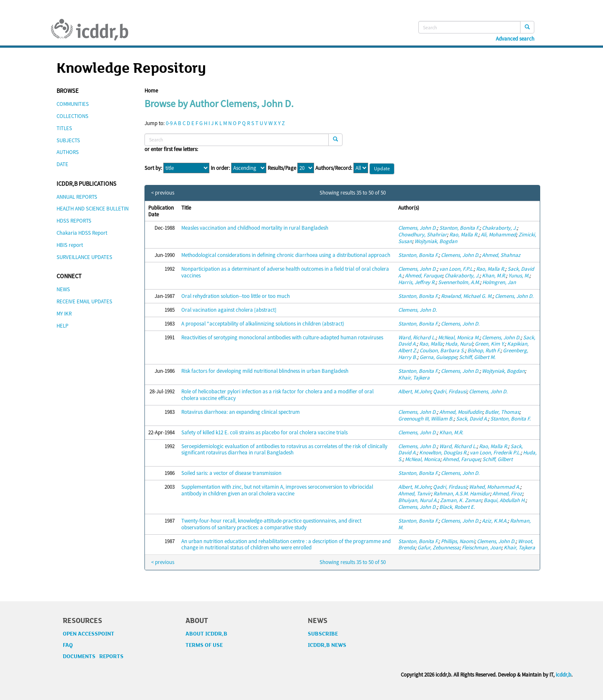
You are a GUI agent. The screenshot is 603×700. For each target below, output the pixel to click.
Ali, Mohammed (498, 235)
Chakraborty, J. (499, 228)
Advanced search (515, 39)
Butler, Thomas (502, 412)
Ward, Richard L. (417, 337)
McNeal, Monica (423, 459)
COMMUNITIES (73, 104)
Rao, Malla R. (464, 235)
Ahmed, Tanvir (415, 494)
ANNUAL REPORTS (77, 197)
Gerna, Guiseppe (438, 357)
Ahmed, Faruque (424, 276)
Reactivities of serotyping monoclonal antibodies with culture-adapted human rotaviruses (282, 337)
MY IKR (64, 314)
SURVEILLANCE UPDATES (84, 257)
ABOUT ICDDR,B (206, 634)
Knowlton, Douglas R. (443, 453)
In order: (220, 168)
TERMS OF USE (204, 645)
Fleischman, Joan (482, 547)
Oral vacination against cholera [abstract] (229, 310)
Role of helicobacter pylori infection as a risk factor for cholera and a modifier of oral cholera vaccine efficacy (277, 395)
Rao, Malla (431, 344)
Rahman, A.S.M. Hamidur (462, 494)
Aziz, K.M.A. (495, 521)
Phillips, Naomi (458, 541)
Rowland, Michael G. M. (467, 296)
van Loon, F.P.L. (456, 269)
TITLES (64, 128)
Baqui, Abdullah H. (505, 500)
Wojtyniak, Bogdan (436, 241)
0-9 (169, 123)
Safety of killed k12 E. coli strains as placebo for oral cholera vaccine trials (264, 432)
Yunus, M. (519, 276)
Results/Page (282, 168)
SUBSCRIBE (323, 634)
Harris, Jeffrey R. (417, 282)
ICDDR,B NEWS (327, 645)
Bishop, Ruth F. (484, 350)
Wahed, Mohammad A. (495, 487)
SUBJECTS (68, 140)
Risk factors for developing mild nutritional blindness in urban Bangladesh (265, 371)
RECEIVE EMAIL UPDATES (84, 301)
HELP (62, 326)
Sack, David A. (472, 419)
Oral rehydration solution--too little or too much (236, 296)
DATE (62, 164)
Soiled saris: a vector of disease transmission (231, 473)
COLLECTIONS (72, 116)
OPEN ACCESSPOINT (89, 634)
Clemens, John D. (417, 228)
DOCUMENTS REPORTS (93, 656)
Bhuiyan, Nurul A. (418, 500)
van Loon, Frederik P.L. (495, 453)
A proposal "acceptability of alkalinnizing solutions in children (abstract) (263, 324)
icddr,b (563, 675)
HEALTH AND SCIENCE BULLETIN (93, 209)
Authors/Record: (334, 168)
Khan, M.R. (494, 276)
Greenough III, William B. (426, 419)
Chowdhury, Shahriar (423, 235)
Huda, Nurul (459, 344)
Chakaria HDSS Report (82, 233)
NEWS (63, 289)
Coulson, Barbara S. (442, 350)
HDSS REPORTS (74, 221)
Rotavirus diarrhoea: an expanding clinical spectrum (241, 412)
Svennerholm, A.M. (459, 282)
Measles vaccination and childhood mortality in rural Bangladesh (255, 228)
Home (151, 91)
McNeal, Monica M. (459, 337)
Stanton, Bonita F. (459, 228)
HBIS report (70, 245)
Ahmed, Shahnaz (501, 255)
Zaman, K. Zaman (461, 500)
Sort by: (153, 168)
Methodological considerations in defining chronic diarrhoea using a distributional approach (286, 255)
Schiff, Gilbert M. (477, 357)
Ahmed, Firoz (507, 494)
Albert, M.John (414, 391)
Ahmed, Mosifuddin (461, 412)
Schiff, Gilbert (497, 459)
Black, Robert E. (457, 507)
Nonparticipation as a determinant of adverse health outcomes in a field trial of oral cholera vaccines (285, 272)
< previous (163, 193)
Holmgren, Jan (499, 282)
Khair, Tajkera (414, 378)
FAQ (68, 645)
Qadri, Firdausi (450, 391)
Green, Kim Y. (490, 344)
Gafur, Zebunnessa (438, 547)
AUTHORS (68, 152)
